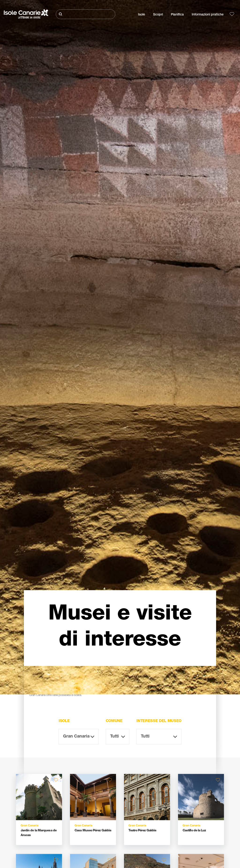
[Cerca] (86, 14)
